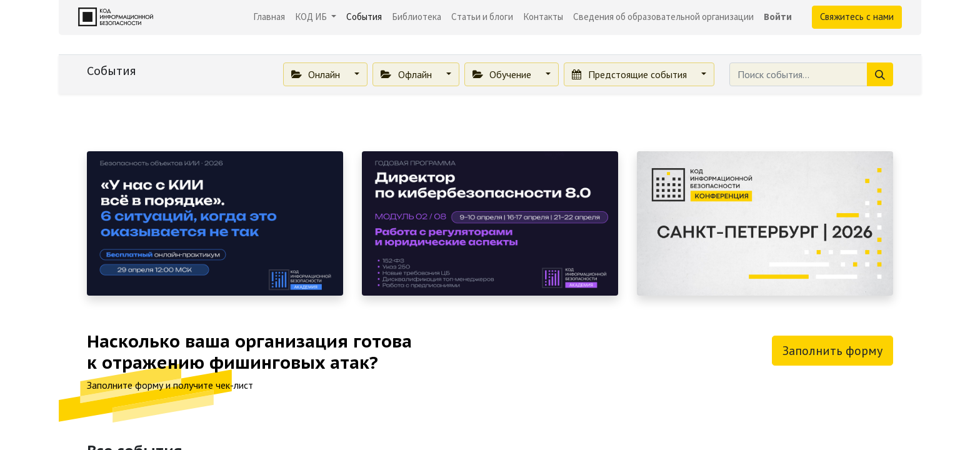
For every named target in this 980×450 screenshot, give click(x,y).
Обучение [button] (503, 74)
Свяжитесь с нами (857, 17)
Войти (778, 17)
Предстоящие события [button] (630, 74)
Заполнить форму (832, 351)
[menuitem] (269, 17)
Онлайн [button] (317, 74)
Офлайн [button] (407, 74)
